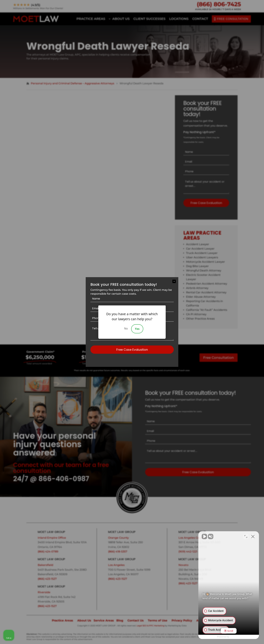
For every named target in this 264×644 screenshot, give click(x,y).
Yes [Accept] (137, 329)
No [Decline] (126, 328)
